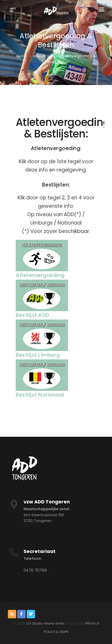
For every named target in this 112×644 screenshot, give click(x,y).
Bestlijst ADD (32, 315)
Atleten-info (44, 56)
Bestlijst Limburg (38, 355)
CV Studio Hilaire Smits (45, 623)
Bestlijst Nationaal (40, 395)
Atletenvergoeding (40, 275)
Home (22, 56)
